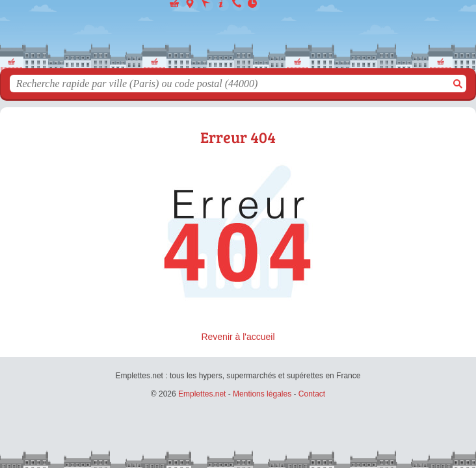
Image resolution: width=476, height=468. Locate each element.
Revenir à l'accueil (238, 337)
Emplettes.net (202, 394)
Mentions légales (262, 394)
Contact (312, 394)
